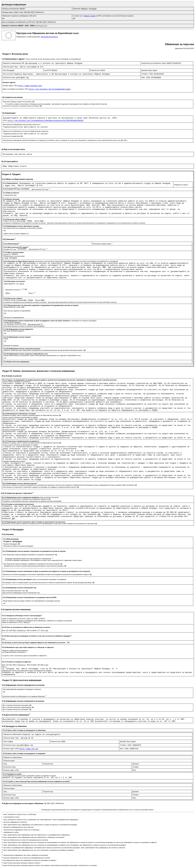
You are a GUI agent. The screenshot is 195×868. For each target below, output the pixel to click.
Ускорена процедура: (11, 544)
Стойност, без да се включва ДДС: (15, 221)
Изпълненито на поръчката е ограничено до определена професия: (25, 499)
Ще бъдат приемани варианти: (14, 331)
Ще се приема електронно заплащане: (16, 709)
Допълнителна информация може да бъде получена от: (22, 124)
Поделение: (77, 9)
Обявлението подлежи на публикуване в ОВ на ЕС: (19, 16)
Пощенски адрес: (9, 67)
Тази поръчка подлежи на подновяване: (17, 311)
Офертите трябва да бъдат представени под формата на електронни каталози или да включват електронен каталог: (44, 350)
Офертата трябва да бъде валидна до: (15, 651)
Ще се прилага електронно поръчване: (16, 705)
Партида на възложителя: (11, 9)
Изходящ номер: (8, 12)
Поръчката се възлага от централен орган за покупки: (21, 106)
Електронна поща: (9, 77)
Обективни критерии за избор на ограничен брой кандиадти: (24, 326)
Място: (4, 667)
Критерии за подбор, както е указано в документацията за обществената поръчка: (31, 415)
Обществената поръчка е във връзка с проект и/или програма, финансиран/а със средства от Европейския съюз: (42, 355)
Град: (5, 70)
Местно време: (32, 630)
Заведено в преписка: (10, 26)
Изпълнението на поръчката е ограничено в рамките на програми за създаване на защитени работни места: (40, 487)
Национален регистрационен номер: (154, 63)
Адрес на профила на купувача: (16, 89)
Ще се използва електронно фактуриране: (17, 707)
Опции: (6, 339)
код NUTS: (48, 70)
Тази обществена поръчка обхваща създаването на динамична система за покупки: (32, 564)
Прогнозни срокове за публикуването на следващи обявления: (24, 696)
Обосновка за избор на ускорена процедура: (18, 546)
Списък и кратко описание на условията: (16, 382)
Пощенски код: (95, 70)
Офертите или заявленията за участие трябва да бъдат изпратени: (26, 131)
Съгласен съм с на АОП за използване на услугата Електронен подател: (103, 16)
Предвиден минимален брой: (17, 324)
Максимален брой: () (35, 324)
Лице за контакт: (8, 74)
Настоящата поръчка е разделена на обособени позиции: (23, 228)
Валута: (37, 221)
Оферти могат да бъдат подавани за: (16, 234)
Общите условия (90, 16)
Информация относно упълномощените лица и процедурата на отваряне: (27, 671)
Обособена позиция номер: (103, 244)
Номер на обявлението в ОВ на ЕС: (14, 619)
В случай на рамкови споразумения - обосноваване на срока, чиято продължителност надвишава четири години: (44, 560)
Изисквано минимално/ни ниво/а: (14, 430)
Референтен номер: (181, 185)
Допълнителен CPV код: (41, 189)
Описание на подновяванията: (14, 317)
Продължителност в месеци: (15, 652)
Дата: (4, 630)
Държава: (145, 70)
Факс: (144, 77)
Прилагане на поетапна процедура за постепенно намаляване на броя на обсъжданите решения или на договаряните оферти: (46, 574)
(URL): (5, 120)
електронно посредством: (12, 136)
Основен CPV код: (11, 249)
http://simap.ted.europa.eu (49, 37)
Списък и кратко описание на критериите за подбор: (20, 417)
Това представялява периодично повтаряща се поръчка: (22, 689)
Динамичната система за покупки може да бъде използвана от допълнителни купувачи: (34, 566)
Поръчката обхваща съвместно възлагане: (18, 102)
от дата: (21, 12)
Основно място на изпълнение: (14, 256)
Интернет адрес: (11, 749)
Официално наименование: (12, 63)
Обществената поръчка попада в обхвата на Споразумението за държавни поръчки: (32, 601)
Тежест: (32, 293)
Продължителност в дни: (12, 307)
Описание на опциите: (11, 345)
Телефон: (145, 74)
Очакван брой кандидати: (12, 322)
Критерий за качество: (15, 290)
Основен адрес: (10, 86)
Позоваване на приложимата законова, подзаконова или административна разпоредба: (32, 501)
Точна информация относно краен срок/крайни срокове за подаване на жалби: (29, 776)
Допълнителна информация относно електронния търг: (21, 593)
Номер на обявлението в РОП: (12, 622)
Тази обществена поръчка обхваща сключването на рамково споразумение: (29, 555)
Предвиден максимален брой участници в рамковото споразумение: (29, 559)
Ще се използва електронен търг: (14, 591)
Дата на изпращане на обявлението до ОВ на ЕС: (19, 22)
